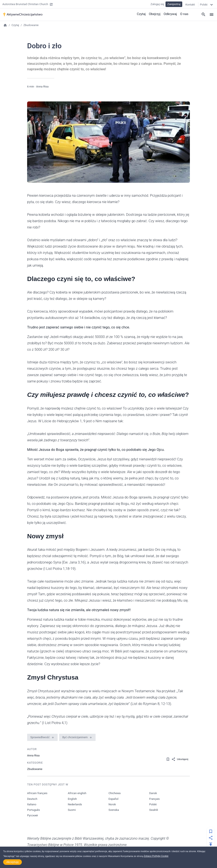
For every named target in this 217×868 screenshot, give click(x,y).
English (72, 799)
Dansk (153, 793)
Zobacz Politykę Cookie (156, 856)
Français (154, 799)
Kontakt (190, 4)
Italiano (32, 804)
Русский (32, 815)
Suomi (72, 810)
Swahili (154, 810)
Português (33, 810)
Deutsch (32, 799)
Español (113, 799)
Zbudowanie (31, 25)
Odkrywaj (171, 14)
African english (77, 793)
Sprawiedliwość (40, 737)
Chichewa (115, 793)
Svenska (114, 810)
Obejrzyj (155, 14)
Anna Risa (42, 87)
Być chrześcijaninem (75, 737)
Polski (153, 804)
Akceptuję (13, 862)
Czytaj (142, 14)
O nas (184, 14)
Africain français (37, 793)
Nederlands (75, 804)
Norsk (112, 804)
